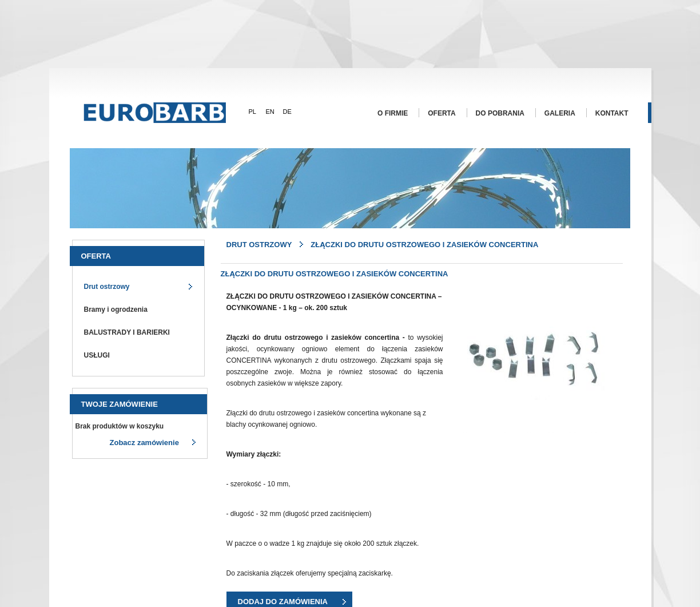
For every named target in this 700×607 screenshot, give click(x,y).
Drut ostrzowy (107, 287)
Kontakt (612, 113)
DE (287, 112)
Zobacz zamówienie (144, 443)
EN (270, 112)
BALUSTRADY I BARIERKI (127, 332)
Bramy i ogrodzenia (116, 310)
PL (252, 112)
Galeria (560, 113)
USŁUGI (97, 355)
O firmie (393, 113)
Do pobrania (500, 113)
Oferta (442, 113)
